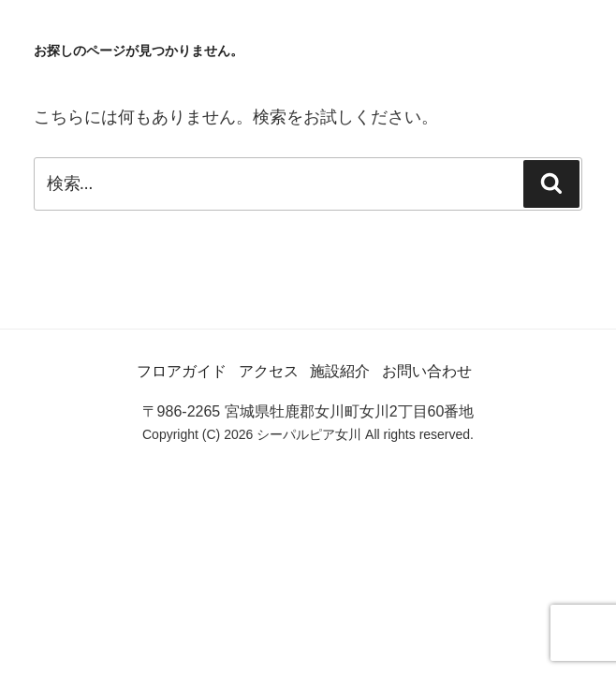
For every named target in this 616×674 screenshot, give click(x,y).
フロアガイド (182, 371)
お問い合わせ (427, 371)
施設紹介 (340, 371)
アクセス (269, 371)
